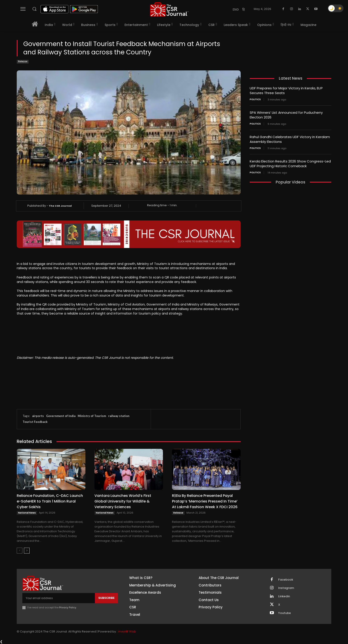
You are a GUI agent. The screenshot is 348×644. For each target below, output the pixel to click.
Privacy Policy (68, 607)
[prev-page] (20, 551)
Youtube (285, 613)
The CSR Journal (60, 206)
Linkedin (284, 596)
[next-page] (27, 551)
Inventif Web (127, 631)
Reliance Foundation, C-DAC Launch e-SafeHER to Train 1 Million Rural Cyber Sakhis (50, 501)
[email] (59, 598)
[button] (34, 9)
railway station (119, 416)
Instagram (286, 588)
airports (38, 416)
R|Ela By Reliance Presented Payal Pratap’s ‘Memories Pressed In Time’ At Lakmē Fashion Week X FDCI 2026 (205, 501)
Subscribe (106, 598)
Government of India (61, 416)
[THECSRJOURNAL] (169, 9)
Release (23, 62)
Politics (255, 100)
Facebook (286, 580)
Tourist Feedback (35, 422)
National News (27, 513)
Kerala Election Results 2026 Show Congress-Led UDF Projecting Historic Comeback (290, 164)
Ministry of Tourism (92, 416)
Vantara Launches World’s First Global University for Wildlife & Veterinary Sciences (123, 501)
